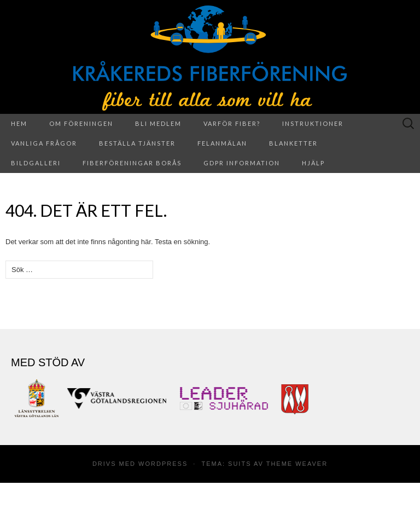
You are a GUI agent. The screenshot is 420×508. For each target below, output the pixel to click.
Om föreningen (81, 123)
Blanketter (293, 143)
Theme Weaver (297, 464)
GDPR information (242, 163)
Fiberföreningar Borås (132, 163)
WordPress (163, 464)
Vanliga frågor (44, 143)
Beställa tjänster (137, 143)
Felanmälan (222, 143)
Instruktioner (313, 123)
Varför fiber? (232, 123)
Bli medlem (158, 123)
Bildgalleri (36, 163)
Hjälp (313, 163)
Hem (19, 123)
